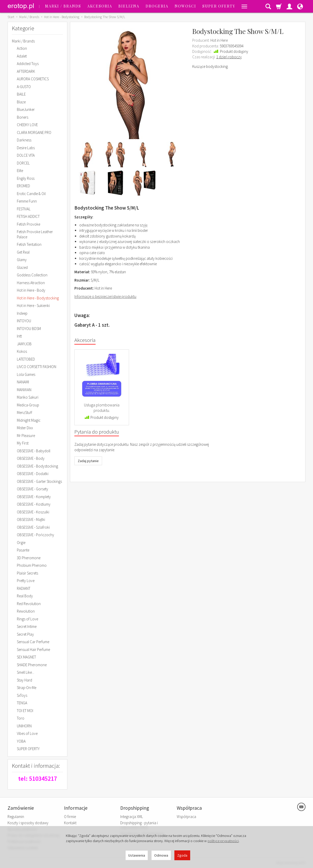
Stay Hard (24, 680)
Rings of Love (27, 619)
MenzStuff (24, 413)
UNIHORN (24, 726)
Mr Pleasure (26, 436)
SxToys (22, 695)
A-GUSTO (24, 87)
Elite (20, 171)
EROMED (23, 186)
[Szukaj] (268, 6)
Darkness (24, 140)
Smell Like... (26, 672)
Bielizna (129, 6)
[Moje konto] (289, 6)
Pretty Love (26, 581)
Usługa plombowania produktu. (102, 408)
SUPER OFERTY (219, 6)
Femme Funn (27, 201)
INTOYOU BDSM (29, 329)
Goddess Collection (32, 275)
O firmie (70, 817)
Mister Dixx (25, 428)
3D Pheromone (29, 558)
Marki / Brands (63, 6)
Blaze (21, 102)
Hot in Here (219, 40)
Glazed (22, 267)
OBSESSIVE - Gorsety (33, 489)
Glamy (22, 260)
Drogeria (157, 6)
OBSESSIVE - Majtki (31, 519)
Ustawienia (137, 855)
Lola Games (26, 374)
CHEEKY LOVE (27, 125)
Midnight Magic (29, 420)
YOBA (21, 741)
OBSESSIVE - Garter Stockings (39, 481)
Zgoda (182, 855)
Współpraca (186, 817)
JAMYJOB (24, 344)
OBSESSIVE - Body (31, 458)
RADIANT (24, 588)
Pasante (23, 550)
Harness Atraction (31, 283)
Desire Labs (26, 148)
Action (22, 48)
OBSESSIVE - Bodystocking (37, 466)
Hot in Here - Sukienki (33, 306)
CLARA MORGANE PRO (34, 132)
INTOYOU (24, 321)
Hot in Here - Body (31, 290)
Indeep (22, 313)
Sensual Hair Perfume (33, 650)
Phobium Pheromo (32, 565)
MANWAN (24, 390)
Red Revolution (29, 604)
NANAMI (23, 382)
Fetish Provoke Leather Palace (35, 234)
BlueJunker (26, 109)
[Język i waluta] (300, 6)
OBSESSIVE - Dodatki (33, 474)
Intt (19, 336)
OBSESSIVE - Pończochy (35, 535)
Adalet (22, 56)
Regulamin (16, 817)
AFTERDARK (26, 71)
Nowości (185, 6)
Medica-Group (28, 405)
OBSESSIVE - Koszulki (33, 512)
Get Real (23, 252)
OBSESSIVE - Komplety (34, 497)
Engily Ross (26, 178)
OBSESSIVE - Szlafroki (33, 527)
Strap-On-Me (27, 688)
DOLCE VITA (26, 155)
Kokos (22, 351)
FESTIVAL (24, 209)
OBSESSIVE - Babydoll (34, 451)
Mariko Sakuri (28, 397)
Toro (21, 718)
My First (23, 443)
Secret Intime (27, 626)
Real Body (25, 596)
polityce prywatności (223, 841)
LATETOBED (26, 359)
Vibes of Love (27, 733)
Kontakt (70, 823)
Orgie (21, 543)
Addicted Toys (28, 64)
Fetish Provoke (29, 224)
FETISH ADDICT (28, 216)
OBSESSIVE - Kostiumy (34, 504)
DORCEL (23, 163)
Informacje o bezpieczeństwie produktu (105, 296)
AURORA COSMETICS (33, 79)
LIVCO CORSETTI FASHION (37, 367)
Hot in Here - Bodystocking (38, 298)
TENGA (22, 703)
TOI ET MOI (25, 711)
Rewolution (26, 611)
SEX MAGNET (26, 657)
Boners (23, 117)
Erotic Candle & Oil (31, 194)
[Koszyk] (279, 6)
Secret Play (25, 634)
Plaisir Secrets (27, 573)
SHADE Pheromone (32, 665)
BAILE (21, 94)
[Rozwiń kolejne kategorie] (244, 6)
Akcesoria (100, 6)
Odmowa (161, 855)
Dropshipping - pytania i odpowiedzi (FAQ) (139, 825)
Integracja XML (132, 817)
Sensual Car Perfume (33, 642)
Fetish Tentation (29, 244)
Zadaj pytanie (88, 461)
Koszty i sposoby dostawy (28, 823)
